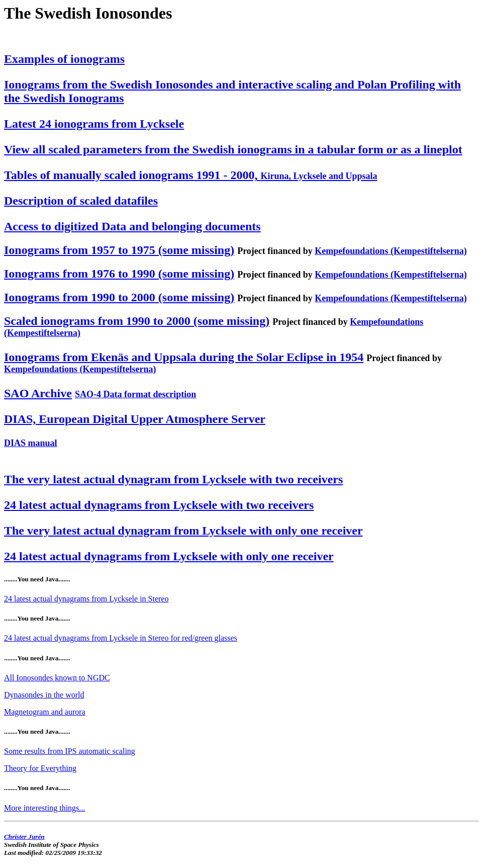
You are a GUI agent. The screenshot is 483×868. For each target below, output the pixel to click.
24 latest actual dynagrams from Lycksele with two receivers (159, 505)
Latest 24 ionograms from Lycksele (94, 124)
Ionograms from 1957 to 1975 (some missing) (119, 250)
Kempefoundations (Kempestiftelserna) (391, 251)
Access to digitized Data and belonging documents (132, 226)
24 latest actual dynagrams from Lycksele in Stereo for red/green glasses (121, 638)
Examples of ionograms (64, 59)
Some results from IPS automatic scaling (70, 751)
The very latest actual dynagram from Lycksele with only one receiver (183, 531)
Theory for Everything (40, 768)
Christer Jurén (24, 837)
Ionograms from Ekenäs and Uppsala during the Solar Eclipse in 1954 (184, 357)
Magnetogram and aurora (45, 712)
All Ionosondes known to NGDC (57, 678)
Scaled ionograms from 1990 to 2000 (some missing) (137, 321)
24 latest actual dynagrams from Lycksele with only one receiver (169, 556)
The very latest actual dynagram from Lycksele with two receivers (173, 479)
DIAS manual (31, 443)
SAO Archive (38, 393)
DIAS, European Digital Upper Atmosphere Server (135, 419)
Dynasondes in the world (44, 695)
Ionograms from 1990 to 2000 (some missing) (119, 297)
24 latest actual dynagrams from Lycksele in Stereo (86, 599)
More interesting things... (44, 808)
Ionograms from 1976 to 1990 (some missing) (119, 274)
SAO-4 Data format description (135, 394)
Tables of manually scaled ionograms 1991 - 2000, (191, 175)
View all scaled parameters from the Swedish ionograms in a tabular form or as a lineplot (233, 149)
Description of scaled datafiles (81, 201)
